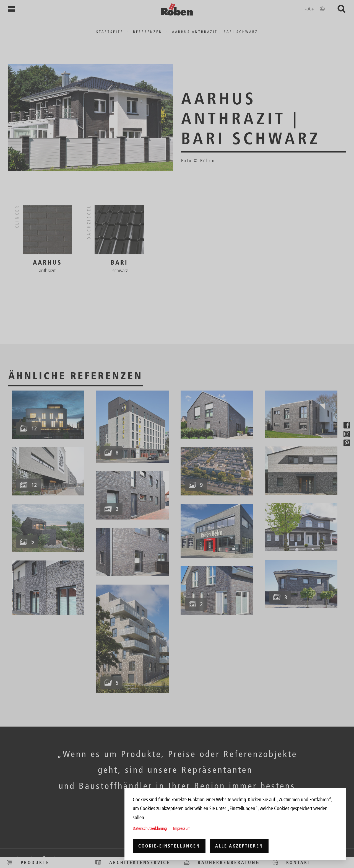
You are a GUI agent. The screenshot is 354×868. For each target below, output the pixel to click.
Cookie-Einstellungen (169, 846)
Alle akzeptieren (239, 846)
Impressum (182, 828)
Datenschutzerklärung (150, 828)
